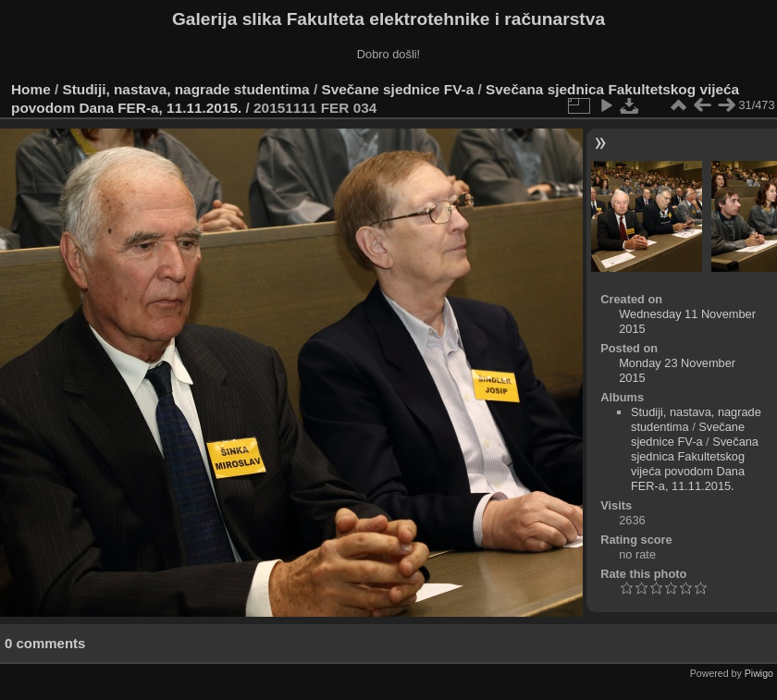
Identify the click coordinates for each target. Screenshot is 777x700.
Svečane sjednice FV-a (397, 89)
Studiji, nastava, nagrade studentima (186, 89)
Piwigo (759, 673)
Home (31, 89)
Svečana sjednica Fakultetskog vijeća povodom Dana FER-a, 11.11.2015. (695, 464)
